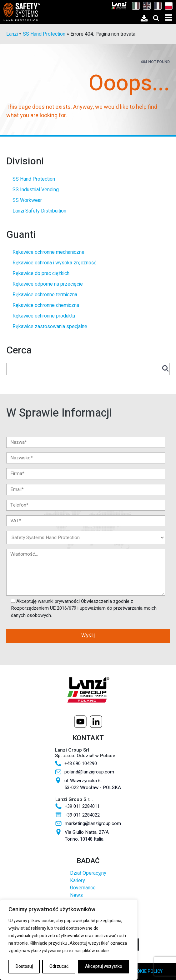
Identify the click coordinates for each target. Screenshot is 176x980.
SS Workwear (27, 200)
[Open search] (156, 18)
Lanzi (12, 34)
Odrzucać (59, 966)
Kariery (77, 881)
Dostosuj (24, 966)
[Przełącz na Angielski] (145, 6)
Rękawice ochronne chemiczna (46, 305)
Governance (83, 888)
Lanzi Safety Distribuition (39, 211)
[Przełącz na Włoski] (134, 6)
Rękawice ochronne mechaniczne (48, 252)
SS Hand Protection (44, 34)
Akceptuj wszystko (104, 966)
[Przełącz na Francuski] (156, 6)
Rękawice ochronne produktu (44, 316)
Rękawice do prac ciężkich (41, 273)
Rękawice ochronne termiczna (45, 295)
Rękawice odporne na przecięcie (48, 284)
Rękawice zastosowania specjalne (50, 327)
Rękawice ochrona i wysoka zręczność (54, 263)
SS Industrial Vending (36, 190)
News (76, 895)
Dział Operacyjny (88, 873)
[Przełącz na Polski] (167, 6)
